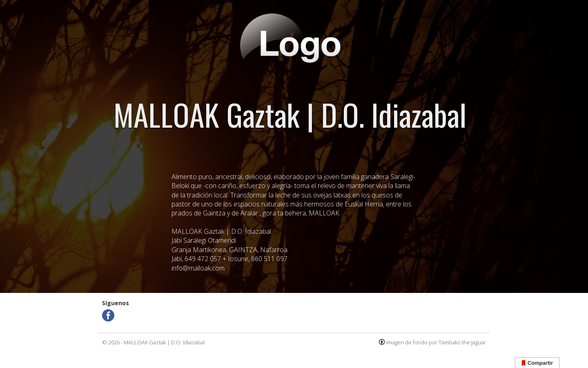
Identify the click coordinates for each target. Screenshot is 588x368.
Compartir (537, 363)
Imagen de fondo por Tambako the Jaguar (436, 342)
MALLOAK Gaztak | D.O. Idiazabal (164, 342)
